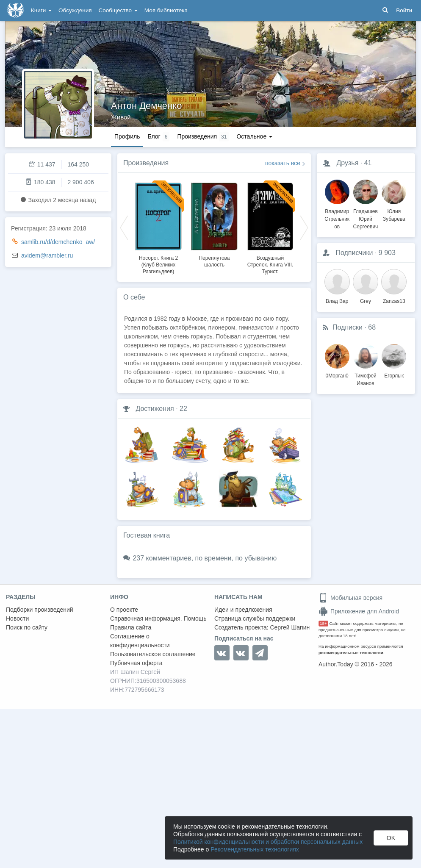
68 (372, 327)
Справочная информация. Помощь (158, 618)
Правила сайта (131, 627)
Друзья (347, 163)
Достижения (155, 409)
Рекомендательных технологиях (255, 849)
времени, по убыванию (241, 558)
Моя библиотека (166, 10)
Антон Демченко (146, 106)
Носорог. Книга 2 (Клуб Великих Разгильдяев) (158, 265)
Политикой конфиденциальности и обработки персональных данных (268, 842)
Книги (41, 10)
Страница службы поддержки (255, 618)
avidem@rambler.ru (47, 255)
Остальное (254, 136)
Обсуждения (75, 10)
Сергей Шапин (290, 627)
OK (391, 838)
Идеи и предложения (243, 610)
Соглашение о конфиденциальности (140, 641)
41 (368, 163)
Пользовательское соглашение (153, 654)
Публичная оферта (136, 663)
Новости (17, 618)
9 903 (387, 253)
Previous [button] (124, 227)
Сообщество (118, 10)
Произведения (146, 163)
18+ (323, 623)
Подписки (348, 327)
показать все (283, 163)
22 (183, 409)
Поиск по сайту (27, 627)
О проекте (124, 610)
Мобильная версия (350, 598)
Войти (404, 10)
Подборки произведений (40, 610)
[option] (158, 227)
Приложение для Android (359, 611)
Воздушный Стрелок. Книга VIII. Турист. (270, 265)
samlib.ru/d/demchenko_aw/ (58, 242)
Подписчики (354, 253)
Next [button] (304, 227)
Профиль (127, 136)
